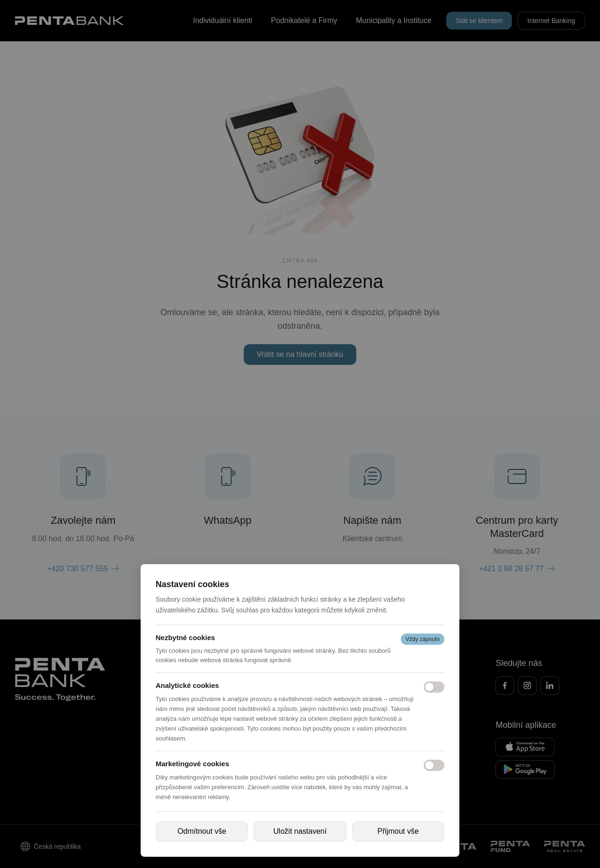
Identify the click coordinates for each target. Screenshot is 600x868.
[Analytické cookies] (434, 687)
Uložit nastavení (300, 831)
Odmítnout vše (202, 831)
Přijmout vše (398, 831)
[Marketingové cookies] (434, 765)
